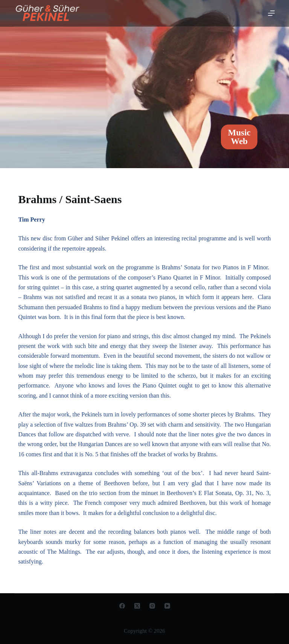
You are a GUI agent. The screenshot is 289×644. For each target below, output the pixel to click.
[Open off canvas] (271, 13)
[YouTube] (167, 606)
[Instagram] (152, 606)
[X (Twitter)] (137, 606)
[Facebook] (122, 606)
